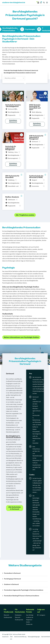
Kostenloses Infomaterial (13, 121)
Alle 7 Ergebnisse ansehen (25, 215)
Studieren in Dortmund (11, 584)
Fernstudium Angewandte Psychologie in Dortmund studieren (24, 590)
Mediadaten (18, 615)
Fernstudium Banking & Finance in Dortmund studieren (22, 596)
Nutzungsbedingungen (34, 637)
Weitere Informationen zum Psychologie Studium (21, 337)
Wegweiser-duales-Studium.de (29, 622)
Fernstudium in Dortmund (12, 573)
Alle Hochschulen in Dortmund (15, 508)
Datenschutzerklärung (20, 637)
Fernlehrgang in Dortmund (12, 579)
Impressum (5, 637)
